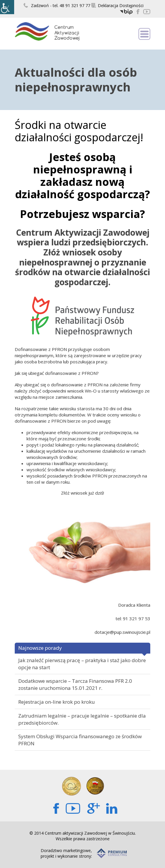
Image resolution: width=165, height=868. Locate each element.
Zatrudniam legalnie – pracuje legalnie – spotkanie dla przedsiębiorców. (82, 719)
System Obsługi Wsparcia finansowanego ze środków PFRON (80, 740)
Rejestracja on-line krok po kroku (57, 702)
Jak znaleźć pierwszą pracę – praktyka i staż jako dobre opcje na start (82, 664)
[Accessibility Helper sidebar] (7, 7)
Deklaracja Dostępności (117, 5)
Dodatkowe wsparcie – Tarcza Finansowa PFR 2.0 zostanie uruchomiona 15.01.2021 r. (75, 684)
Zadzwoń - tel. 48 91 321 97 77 (57, 5)
